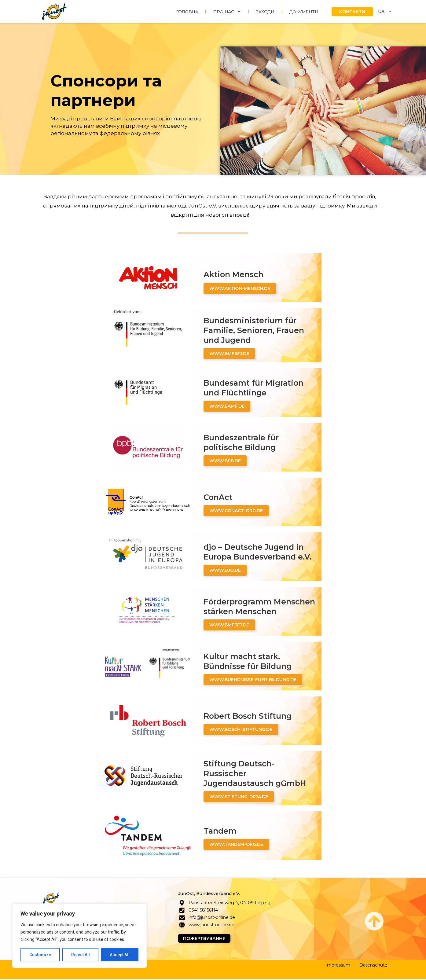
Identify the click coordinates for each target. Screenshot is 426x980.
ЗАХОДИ (265, 12)
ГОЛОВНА (187, 12)
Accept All (120, 955)
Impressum (338, 966)
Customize (40, 955)
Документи (304, 12)
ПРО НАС (227, 12)
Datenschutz (373, 966)
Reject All (81, 955)
